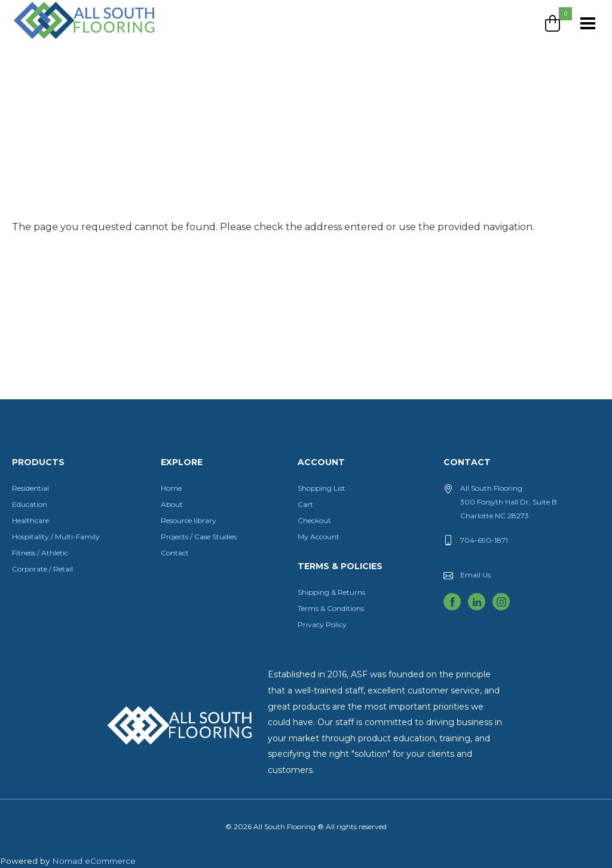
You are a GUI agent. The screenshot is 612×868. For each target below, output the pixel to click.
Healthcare (30, 520)
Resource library (189, 520)
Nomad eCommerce (94, 861)
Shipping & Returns (331, 592)
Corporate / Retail (42, 569)
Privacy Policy (322, 624)
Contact (175, 553)
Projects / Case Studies (199, 537)
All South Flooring (56, 40)
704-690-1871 (484, 540)
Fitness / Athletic (40, 553)
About (172, 504)
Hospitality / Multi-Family (56, 537)
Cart (305, 504)
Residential (30, 488)
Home (171, 488)
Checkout (314, 520)
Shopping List (322, 488)
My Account (319, 537)
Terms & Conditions (331, 608)
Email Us (475, 575)
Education (30, 504)
